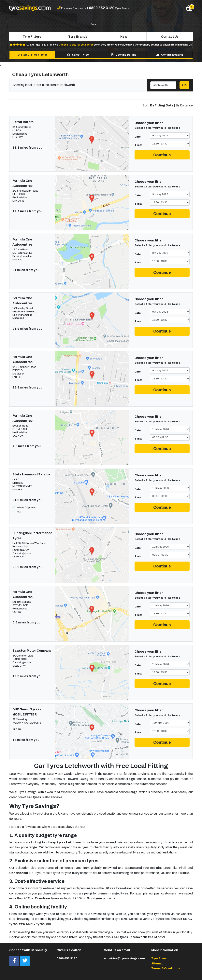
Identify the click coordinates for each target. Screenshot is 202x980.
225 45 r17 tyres (32, 924)
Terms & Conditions (166, 968)
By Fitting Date (162, 105)
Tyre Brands (78, 37)
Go (184, 85)
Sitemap (157, 963)
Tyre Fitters (32, 37)
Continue (162, 155)
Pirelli (183, 868)
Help (124, 37)
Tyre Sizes (159, 958)
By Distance (184, 105)
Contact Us (170, 37)
